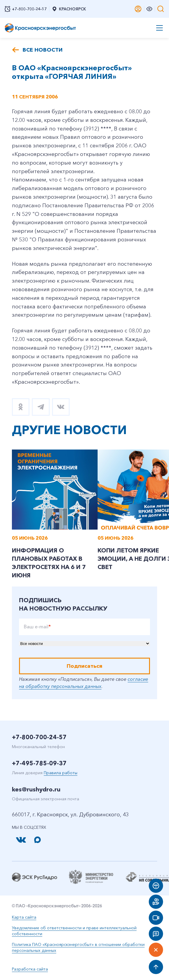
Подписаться (84, 666)
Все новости (43, 50)
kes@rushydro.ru (36, 789)
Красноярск (69, 9)
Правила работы (61, 773)
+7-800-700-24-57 (39, 737)
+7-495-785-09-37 (39, 763)
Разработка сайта (30, 969)
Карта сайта (24, 917)
